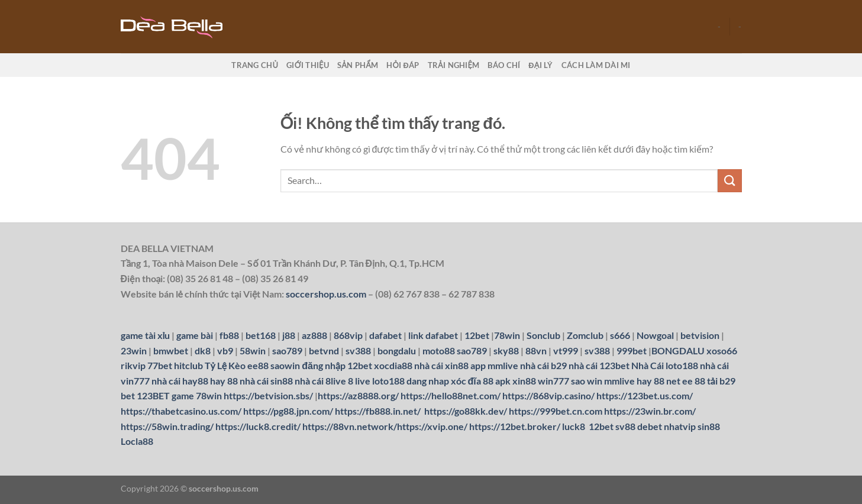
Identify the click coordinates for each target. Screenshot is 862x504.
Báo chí (504, 65)
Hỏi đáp (403, 65)
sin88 (709, 426)
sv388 (358, 350)
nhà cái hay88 (180, 381)
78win (507, 335)
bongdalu (397, 350)
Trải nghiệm (454, 65)
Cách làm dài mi (596, 65)
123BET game (165, 395)
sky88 (506, 350)
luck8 (574, 426)
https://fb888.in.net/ (379, 411)
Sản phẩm (358, 65)
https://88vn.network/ (350, 426)
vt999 (566, 350)
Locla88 (137, 441)
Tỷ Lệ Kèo (225, 365)
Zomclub (585, 335)
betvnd (324, 350)
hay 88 (224, 381)
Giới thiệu (308, 65)
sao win (587, 381)
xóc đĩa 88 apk (481, 381)
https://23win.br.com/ (650, 411)
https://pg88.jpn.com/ (288, 411)
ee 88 (694, 381)
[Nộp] (729, 181)
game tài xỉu (146, 335)
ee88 (258, 365)
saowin (285, 365)
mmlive (619, 381)
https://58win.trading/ (167, 426)
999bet (632, 350)
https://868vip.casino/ (548, 395)
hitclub (188, 365)
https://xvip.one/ (432, 426)
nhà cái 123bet (599, 365)
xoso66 (722, 350)
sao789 (472, 350)
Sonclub (543, 335)
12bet (477, 335)
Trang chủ (255, 65)
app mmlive (494, 365)
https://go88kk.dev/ (466, 411)
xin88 (524, 381)
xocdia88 (393, 365)
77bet (160, 365)
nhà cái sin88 (266, 381)
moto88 (439, 350)
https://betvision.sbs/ (268, 395)
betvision (700, 335)
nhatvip (680, 426)
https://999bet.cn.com (556, 411)
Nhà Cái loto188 (665, 365)
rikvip (133, 365)
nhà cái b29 (543, 365)
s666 (620, 335)
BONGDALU (678, 350)
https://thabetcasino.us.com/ (181, 411)
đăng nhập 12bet (337, 365)
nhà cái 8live (320, 381)
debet (650, 426)
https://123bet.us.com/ (645, 395)
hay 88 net (658, 381)
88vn (536, 350)
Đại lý (540, 65)
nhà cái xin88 (441, 365)
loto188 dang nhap (411, 381)
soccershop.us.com (326, 294)
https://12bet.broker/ (515, 426)
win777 (553, 381)
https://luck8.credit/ (258, 426)
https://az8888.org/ (358, 395)
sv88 (625, 426)
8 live (359, 381)
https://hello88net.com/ (451, 395)
